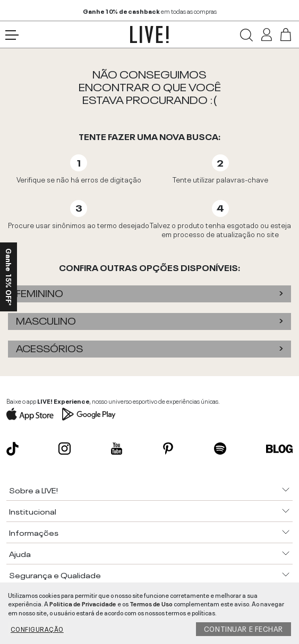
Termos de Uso (151, 603)
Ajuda (20, 553)
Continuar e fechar (244, 628)
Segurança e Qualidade (55, 575)
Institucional (33, 511)
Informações (34, 532)
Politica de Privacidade (83, 603)
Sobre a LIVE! (33, 490)
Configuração (37, 629)
